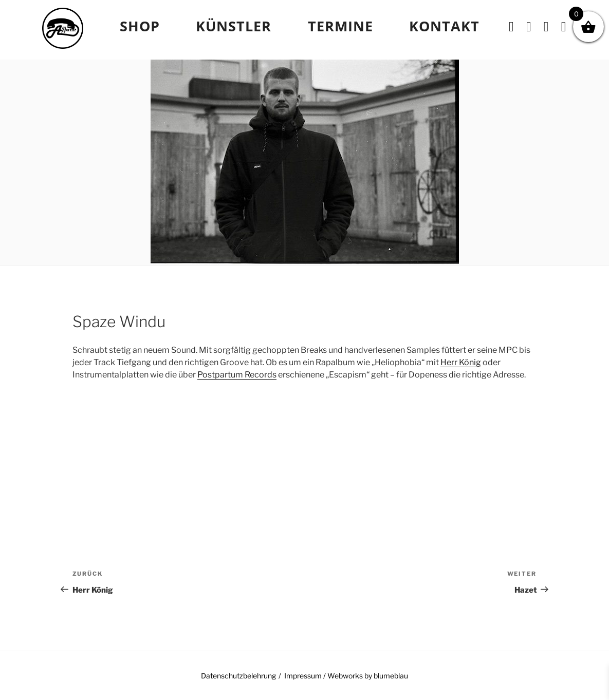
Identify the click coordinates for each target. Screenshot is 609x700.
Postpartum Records (237, 375)
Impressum (303, 676)
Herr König (461, 362)
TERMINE (340, 26)
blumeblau (391, 676)
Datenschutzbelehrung (238, 676)
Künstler (234, 26)
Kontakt (444, 26)
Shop (140, 26)
